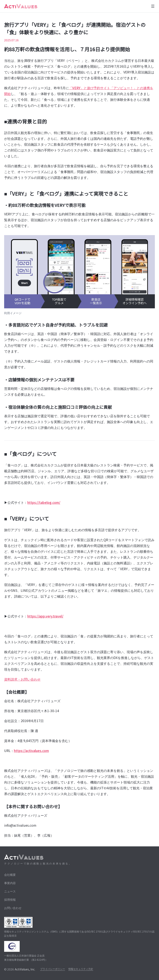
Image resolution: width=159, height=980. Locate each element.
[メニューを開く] (153, 6)
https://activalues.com (31, 751)
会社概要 (10, 875)
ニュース (10, 891)
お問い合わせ (13, 908)
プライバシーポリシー (53, 969)
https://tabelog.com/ (44, 502)
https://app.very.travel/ (45, 616)
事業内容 (10, 883)
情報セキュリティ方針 (81, 969)
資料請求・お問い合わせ (22, 679)
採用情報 (10, 899)
